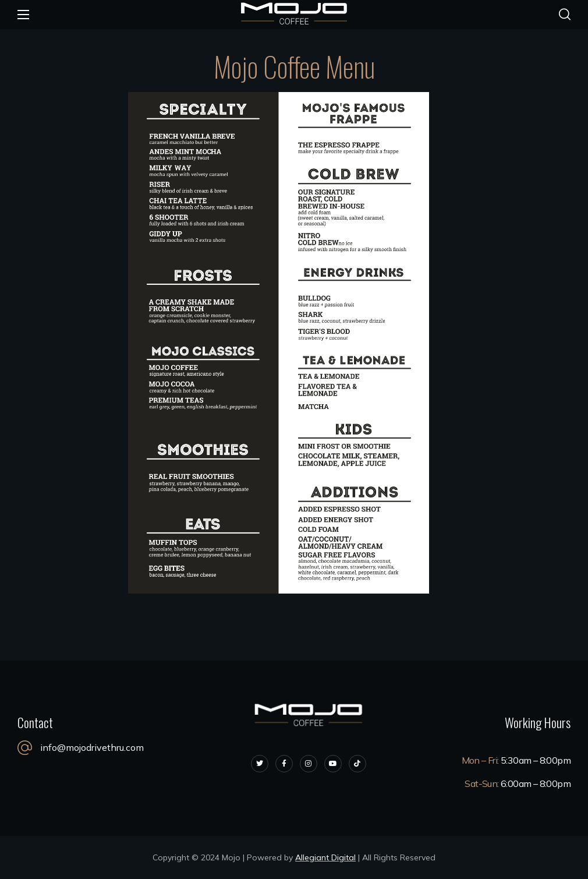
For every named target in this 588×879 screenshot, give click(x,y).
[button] (565, 15)
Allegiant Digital (325, 857)
